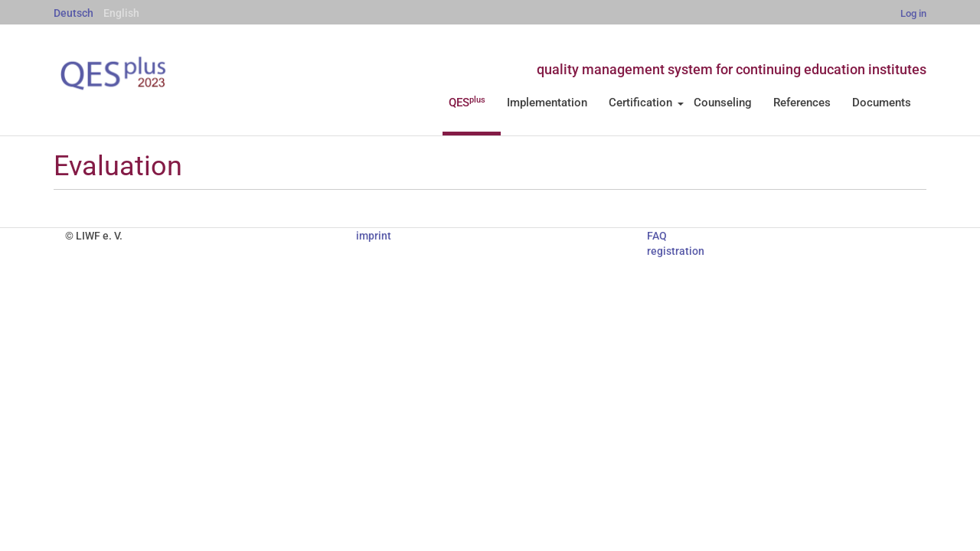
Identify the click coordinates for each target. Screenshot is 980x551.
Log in (913, 13)
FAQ (657, 236)
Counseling (723, 103)
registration (676, 251)
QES (467, 103)
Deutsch (73, 13)
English (121, 13)
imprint (374, 236)
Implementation (547, 103)
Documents (882, 103)
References (802, 103)
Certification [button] (646, 103)
